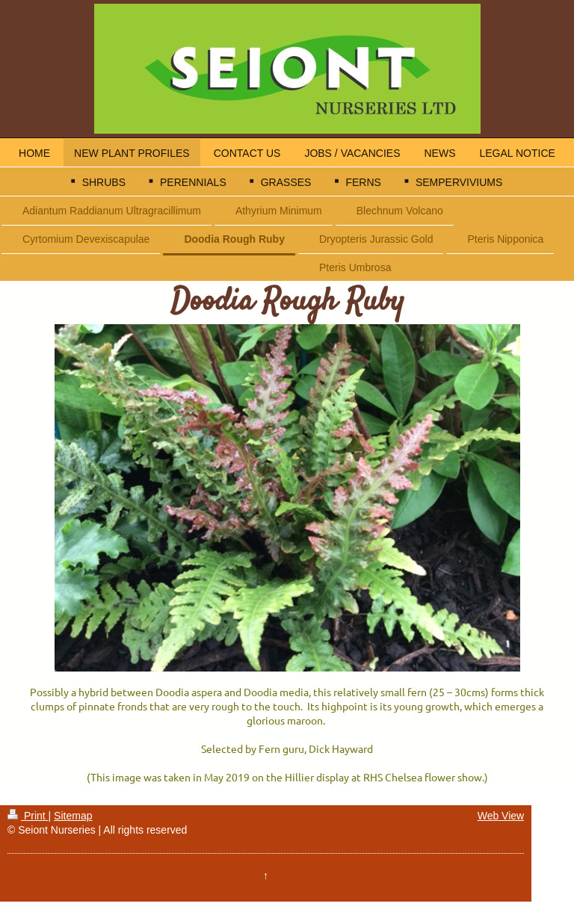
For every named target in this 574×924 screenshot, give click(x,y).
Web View (501, 816)
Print (28, 816)
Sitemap (73, 816)
